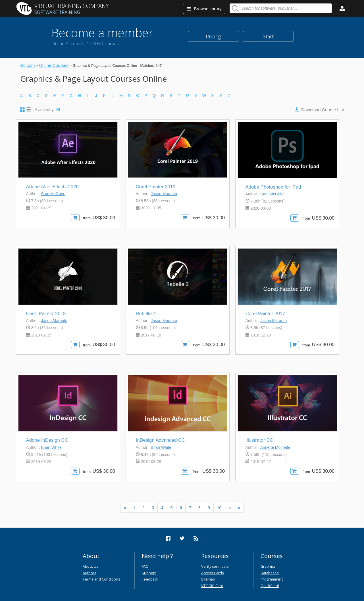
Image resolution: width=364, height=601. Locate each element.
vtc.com (28, 65)
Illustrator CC (259, 440)
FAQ (145, 566)
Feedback (150, 579)
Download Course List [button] (323, 110)
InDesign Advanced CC (161, 440)
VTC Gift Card (212, 586)
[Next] (230, 508)
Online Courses (54, 65)
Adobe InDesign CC (47, 440)
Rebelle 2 (146, 314)
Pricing (213, 36)
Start (268, 36)
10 (219, 508)
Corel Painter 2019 (156, 187)
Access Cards (213, 573)
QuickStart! (270, 586)
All (58, 110)
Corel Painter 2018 (46, 314)
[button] (342, 9)
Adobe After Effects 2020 (52, 187)
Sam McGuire (53, 194)
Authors (90, 573)
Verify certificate (215, 566)
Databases (270, 573)
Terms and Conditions (101, 579)
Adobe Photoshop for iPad (273, 187)
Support (149, 573)
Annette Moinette (275, 447)
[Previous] (125, 508)
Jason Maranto (164, 194)
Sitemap (208, 579)
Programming (272, 579)
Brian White (51, 447)
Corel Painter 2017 (265, 314)
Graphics (268, 566)
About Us (91, 566)
